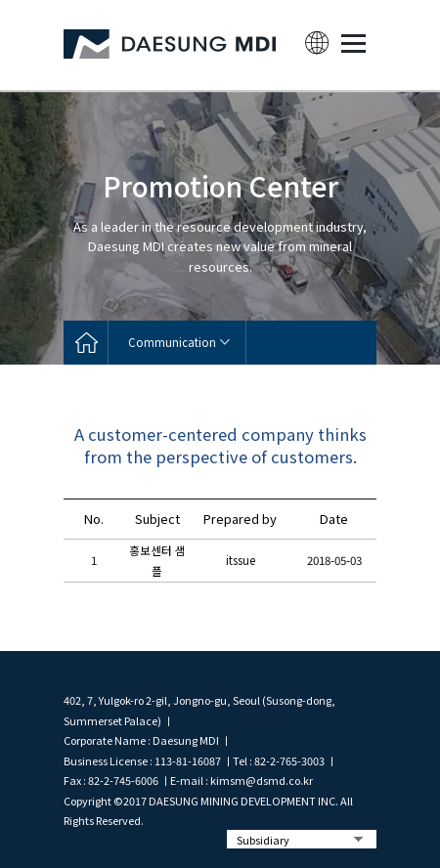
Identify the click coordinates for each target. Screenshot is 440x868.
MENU (353, 43)
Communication (172, 342)
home (86, 342)
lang (317, 43)
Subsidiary (263, 840)
